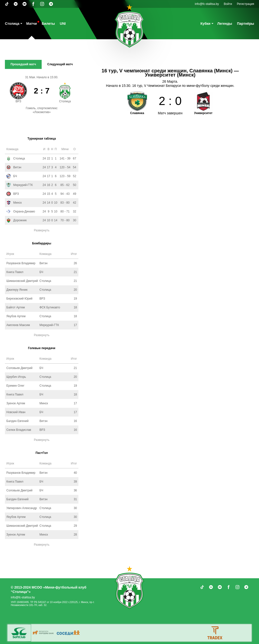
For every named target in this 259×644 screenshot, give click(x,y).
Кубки (205, 24)
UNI (63, 24)
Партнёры (246, 24)
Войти (228, 4)
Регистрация (246, 4)
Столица (12, 24)
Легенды (225, 24)
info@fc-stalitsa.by (207, 4)
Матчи (31, 24)
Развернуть (42, 230)
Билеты (48, 24)
